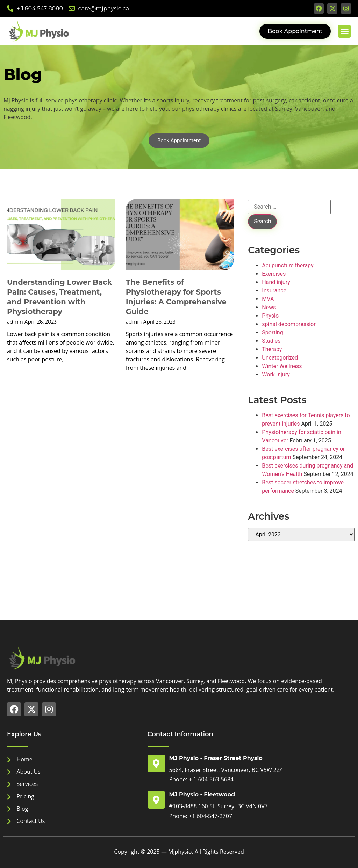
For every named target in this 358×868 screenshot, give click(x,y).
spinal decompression (289, 324)
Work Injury (276, 374)
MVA (268, 299)
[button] (344, 31)
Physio (270, 316)
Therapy (272, 349)
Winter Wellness (282, 366)
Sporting (272, 332)
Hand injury (276, 282)
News (269, 307)
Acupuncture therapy (288, 265)
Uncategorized (280, 358)
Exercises (274, 274)
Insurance (274, 291)
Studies (271, 341)
